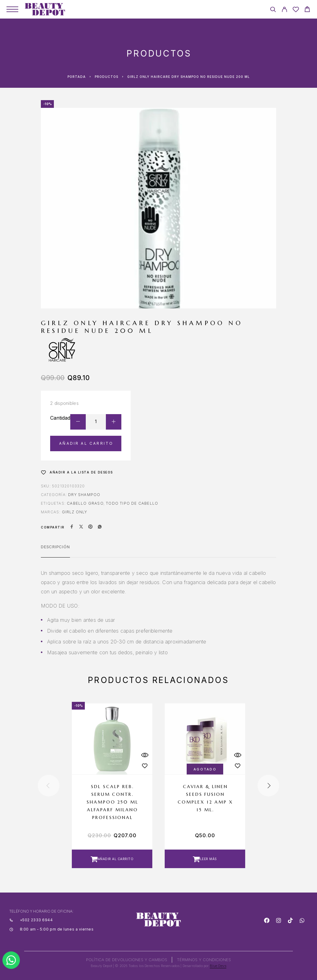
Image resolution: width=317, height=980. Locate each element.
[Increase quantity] (114, 422)
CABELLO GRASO (85, 503)
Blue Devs (218, 966)
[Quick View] (145, 755)
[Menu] (12, 9)
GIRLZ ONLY (75, 512)
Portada (77, 77)
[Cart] (307, 10)
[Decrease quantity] (78, 422)
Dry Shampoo (84, 495)
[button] (112, 859)
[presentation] (49, 786)
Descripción (55, 547)
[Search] (273, 10)
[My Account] (284, 10)
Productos (106, 77)
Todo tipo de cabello (132, 503)
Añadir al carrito (86, 443)
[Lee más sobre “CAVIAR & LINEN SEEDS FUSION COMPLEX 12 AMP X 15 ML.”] (205, 859)
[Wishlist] (296, 10)
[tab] (55, 551)
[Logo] (45, 9)
